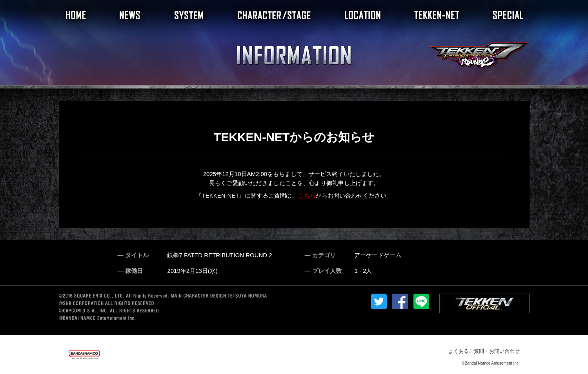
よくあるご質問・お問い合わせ (484, 351)
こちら (307, 195)
